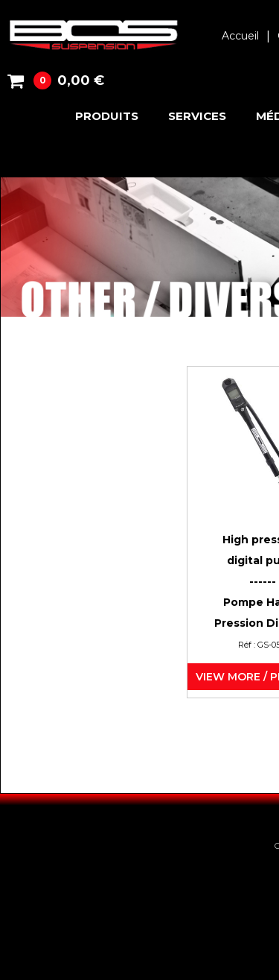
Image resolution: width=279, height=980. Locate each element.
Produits (107, 116)
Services (197, 116)
